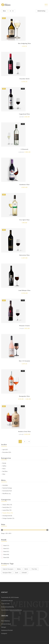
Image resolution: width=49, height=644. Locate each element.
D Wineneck (24, 149)
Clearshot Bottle (24, 79)
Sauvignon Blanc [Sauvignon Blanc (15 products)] (7, 573)
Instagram (4, 633)
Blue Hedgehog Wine (24, 43)
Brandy (4, 463)
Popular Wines (6, 513)
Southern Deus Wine (25, 432)
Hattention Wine (25, 255)
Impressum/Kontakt (7, 630)
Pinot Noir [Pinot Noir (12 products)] (34, 569)
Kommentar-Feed (7, 491)
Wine (4, 474)
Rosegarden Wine (25, 396)
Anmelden (5, 485)
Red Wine (5, 471)
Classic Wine (6, 505)
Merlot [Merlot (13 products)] (26, 569)
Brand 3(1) (6, 552)
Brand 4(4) (6, 555)
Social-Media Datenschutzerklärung (11, 610)
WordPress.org (6, 494)
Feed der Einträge (7, 488)
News (4, 469)
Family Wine (6, 507)
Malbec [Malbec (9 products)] (19, 569)
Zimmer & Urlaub (6, 624)
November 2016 (7, 452)
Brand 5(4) (6, 558)
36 (13, 11)
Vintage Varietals (7, 518)
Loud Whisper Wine (24, 290)
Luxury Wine (6, 510)
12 (8, 11)
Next (29, 442)
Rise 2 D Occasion (25, 361)
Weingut (4, 627)
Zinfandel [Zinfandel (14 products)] (24, 573)
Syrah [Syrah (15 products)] (17, 573)
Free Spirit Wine (24, 220)
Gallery (4, 466)
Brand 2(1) (6, 549)
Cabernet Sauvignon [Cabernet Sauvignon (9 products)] (8, 569)
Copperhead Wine (24, 114)
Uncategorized (6, 516)
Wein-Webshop (5, 621)
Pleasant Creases (25, 326)
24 (10, 11)
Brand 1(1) (6, 546)
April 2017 (5, 450)
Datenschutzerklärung (8, 607)
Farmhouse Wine (24, 185)
